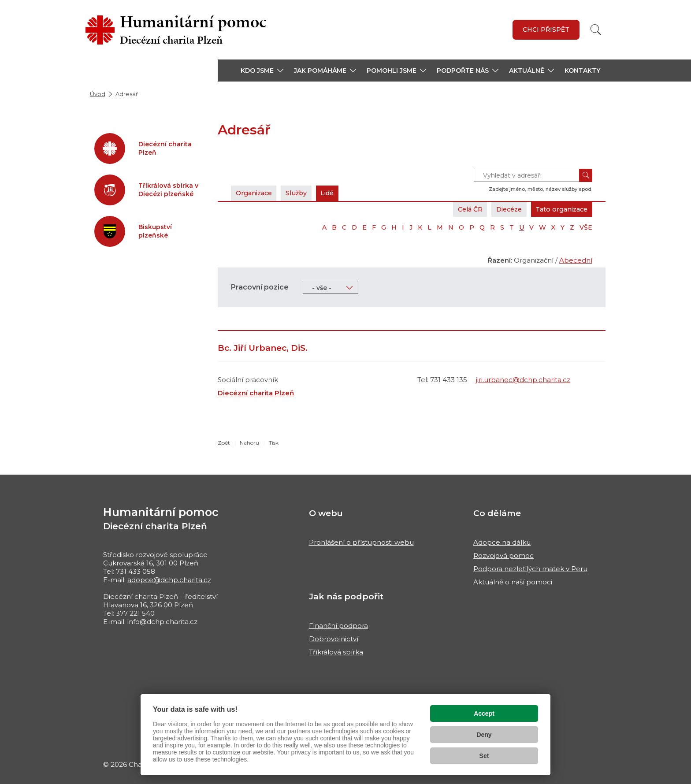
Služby (302, 193)
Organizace (256, 193)
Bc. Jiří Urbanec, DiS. (263, 348)
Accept (484, 713)
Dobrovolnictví (334, 639)
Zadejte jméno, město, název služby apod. (541, 189)
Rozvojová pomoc (503, 555)
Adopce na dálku (502, 542)
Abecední (576, 260)
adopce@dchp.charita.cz (169, 580)
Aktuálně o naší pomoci (513, 582)
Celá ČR (459, 209)
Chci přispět (546, 30)
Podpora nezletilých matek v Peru (530, 569)
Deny (484, 735)
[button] (262, 71)
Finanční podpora (338, 626)
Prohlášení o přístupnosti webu (361, 542)
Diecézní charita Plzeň (256, 393)
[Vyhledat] (596, 30)
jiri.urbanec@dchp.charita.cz (523, 380)
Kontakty (582, 71)
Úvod (98, 94)
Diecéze (502, 209)
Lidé (336, 193)
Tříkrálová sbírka (336, 652)
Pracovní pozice (260, 287)
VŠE (586, 227)
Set (484, 756)
